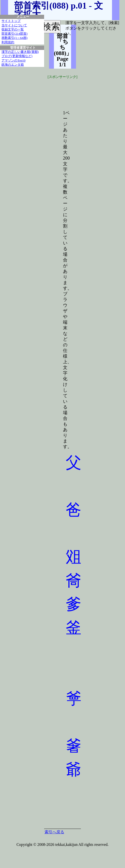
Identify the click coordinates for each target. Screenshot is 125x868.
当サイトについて (14, 25)
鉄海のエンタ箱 (13, 65)
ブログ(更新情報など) (17, 56)
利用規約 (8, 42)
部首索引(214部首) (14, 34)
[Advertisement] (86, 92)
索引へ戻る (54, 832)
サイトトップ (11, 21)
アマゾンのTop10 (13, 61)
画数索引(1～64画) (14, 38)
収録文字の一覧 (13, 30)
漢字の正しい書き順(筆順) (20, 52)
